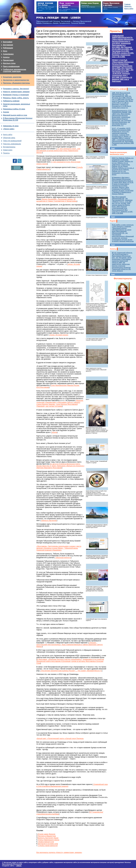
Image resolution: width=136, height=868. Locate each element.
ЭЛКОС (19, 866)
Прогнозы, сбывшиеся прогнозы (16, 83)
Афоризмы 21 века (11, 126)
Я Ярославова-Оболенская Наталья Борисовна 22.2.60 (18, 119)
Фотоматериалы (123, 279)
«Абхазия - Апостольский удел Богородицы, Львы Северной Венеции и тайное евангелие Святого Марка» (70, 645)
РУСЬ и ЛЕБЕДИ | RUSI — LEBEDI (58, 18)
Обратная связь (9, 138)
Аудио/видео (8, 54)
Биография (8, 42)
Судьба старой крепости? (48, 846)
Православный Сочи (46, 842)
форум (54, 432)
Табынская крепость (63, 558)
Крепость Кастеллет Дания (48, 838)
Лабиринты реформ (118, 89)
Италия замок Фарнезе (47, 834)
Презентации (8, 60)
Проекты (115, 31)
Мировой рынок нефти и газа (15, 115)
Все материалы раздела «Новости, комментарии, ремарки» (59, 852)
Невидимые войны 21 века (14, 109)
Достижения (8, 45)
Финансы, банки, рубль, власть (16, 98)
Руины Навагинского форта (48, 840)
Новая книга (8, 150)
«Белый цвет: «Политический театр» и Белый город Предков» (60, 739)
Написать (128, 6)
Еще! (113, 148)
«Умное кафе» (9, 129)
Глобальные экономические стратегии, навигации (15, 70)
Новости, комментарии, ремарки (16, 92)
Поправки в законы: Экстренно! (16, 89)
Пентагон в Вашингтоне (47, 836)
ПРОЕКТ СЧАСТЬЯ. (123, 71)
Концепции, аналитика (12, 77)
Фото (5, 51)
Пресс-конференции (11, 66)
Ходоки (113, 221)
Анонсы (113, 249)
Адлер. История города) (59, 335)
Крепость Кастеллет (49, 520)
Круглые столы (9, 63)
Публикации (8, 48)
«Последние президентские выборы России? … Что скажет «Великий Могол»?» (71, 671)
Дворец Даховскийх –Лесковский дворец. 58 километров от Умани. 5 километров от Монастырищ (57, 200)
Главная (127, 4)
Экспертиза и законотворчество (16, 80)
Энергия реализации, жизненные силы (119, 153)
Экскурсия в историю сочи (48, 844)
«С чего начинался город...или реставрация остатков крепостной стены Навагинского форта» (58, 151)
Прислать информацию (12, 144)
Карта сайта (8, 135)
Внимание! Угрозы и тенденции (16, 95)
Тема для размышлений (12, 141)
